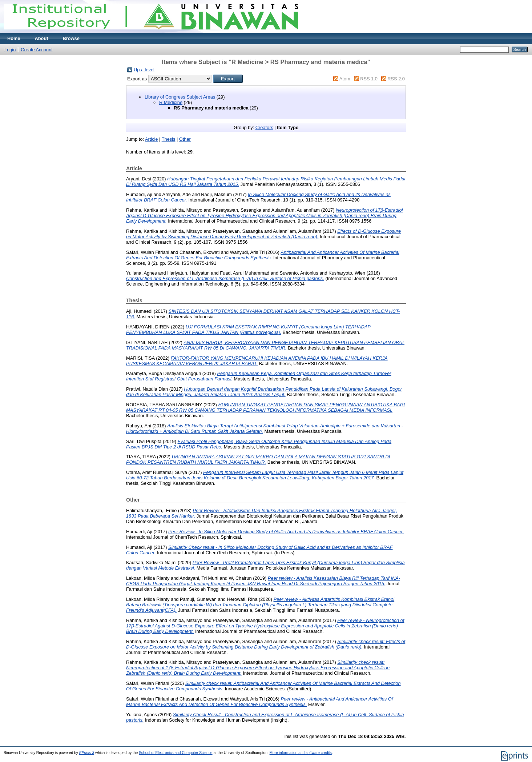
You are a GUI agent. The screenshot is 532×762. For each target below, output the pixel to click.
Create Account (37, 50)
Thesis (169, 139)
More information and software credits (301, 753)
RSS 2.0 (396, 79)
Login (10, 50)
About (42, 38)
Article (152, 139)
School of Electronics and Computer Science (176, 753)
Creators (264, 127)
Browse (71, 38)
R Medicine (171, 102)
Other (185, 139)
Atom (345, 79)
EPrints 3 (87, 753)
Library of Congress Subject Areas (180, 97)
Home (14, 38)
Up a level (144, 70)
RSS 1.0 (369, 79)
